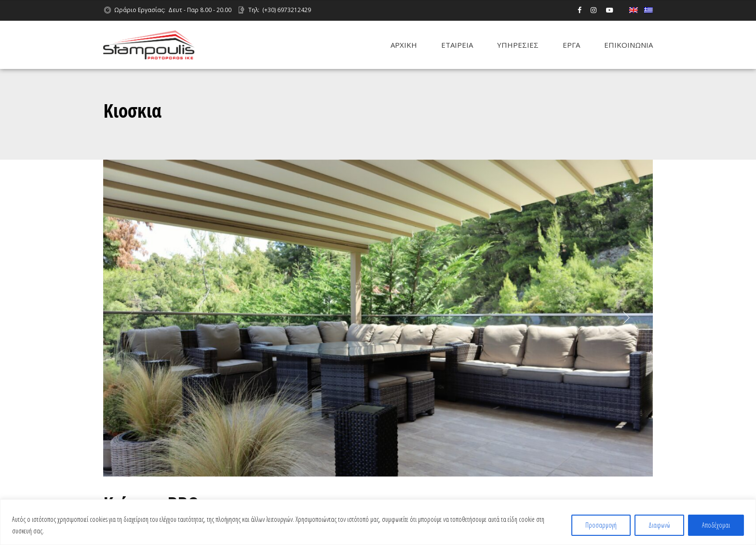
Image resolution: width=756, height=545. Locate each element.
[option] (378, 319)
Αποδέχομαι (716, 525)
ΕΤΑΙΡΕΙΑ (457, 45)
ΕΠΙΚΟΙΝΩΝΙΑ (628, 45)
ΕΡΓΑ (571, 45)
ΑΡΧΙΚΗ (404, 45)
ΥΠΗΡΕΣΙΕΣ (518, 45)
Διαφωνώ (659, 525)
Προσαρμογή (601, 525)
